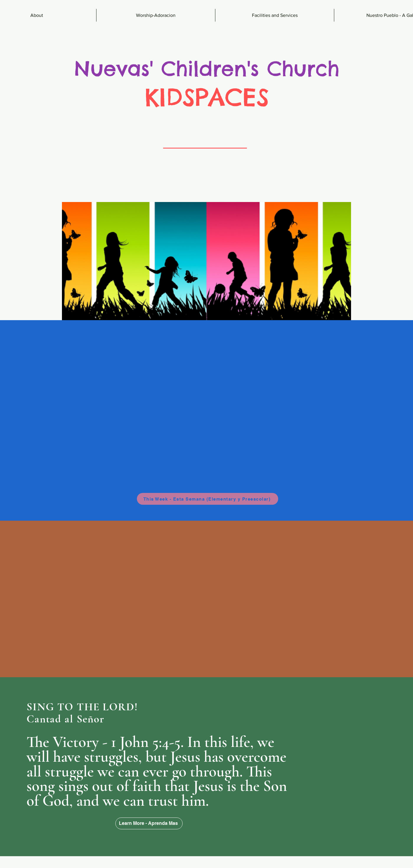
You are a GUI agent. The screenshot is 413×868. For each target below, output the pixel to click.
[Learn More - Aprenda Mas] (149, 823)
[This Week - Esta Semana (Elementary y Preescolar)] (208, 499)
